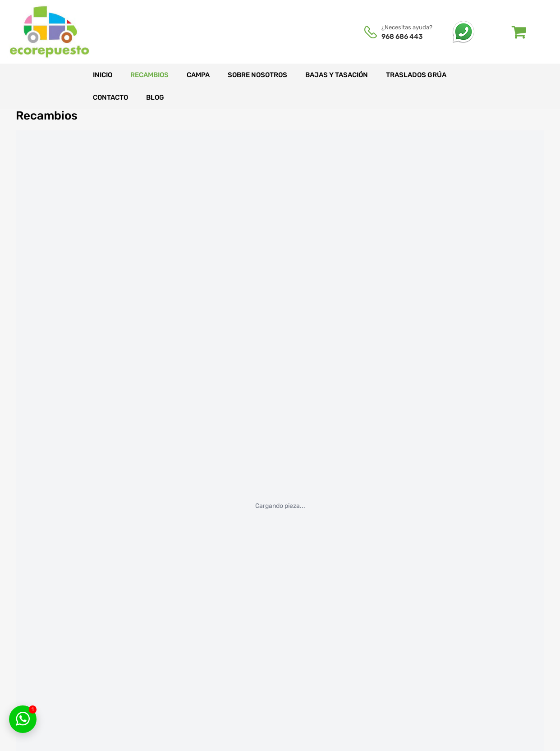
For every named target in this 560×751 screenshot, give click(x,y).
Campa (198, 75)
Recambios (149, 75)
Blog (155, 97)
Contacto (110, 97)
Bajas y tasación (337, 75)
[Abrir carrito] (519, 32)
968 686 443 (402, 37)
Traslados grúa (416, 75)
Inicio (103, 75)
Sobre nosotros (257, 75)
